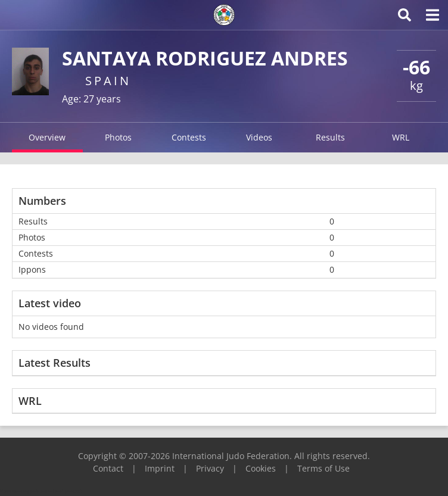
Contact (108, 468)
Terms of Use (323, 468)
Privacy (210, 468)
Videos (259, 137)
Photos (118, 137)
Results (330, 137)
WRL (401, 137)
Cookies (261, 468)
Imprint (160, 468)
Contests (189, 137)
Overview (47, 137)
